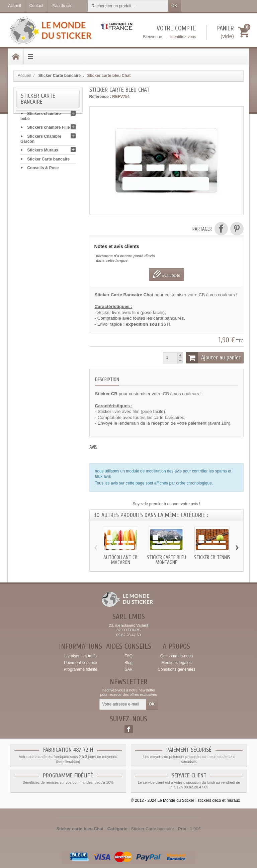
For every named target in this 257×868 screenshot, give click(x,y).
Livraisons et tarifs (80, 656)
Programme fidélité (80, 669)
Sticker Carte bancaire (48, 160)
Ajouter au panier (213, 358)
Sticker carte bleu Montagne (166, 560)
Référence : (100, 97)
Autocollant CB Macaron (120, 560)
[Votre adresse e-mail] (123, 704)
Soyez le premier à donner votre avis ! (166, 504)
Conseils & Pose (43, 169)
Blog (128, 663)
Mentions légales (176, 663)
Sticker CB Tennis (212, 558)
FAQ (128, 656)
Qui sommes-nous (177, 656)
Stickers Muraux (43, 151)
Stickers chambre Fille (48, 129)
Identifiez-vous (183, 37)
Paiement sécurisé (80, 663)
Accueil (24, 76)
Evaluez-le (166, 274)
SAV (128, 669)
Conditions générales (177, 669)
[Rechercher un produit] (128, 6)
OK (174, 6)
